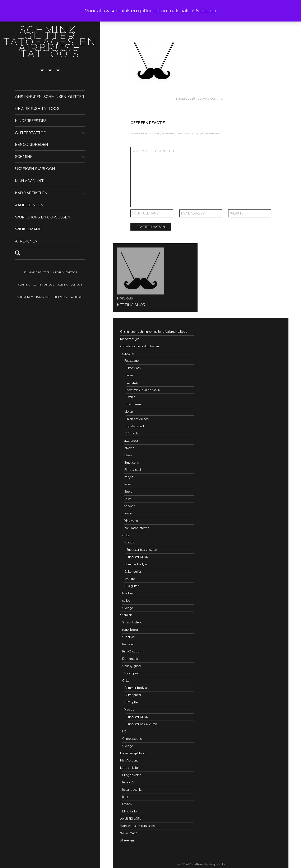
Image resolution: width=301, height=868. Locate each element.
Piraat (128, 484)
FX (124, 731)
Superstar (129, 637)
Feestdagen (132, 361)
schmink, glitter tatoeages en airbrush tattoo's (50, 42)
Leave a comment (211, 98)
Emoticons (132, 463)
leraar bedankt (132, 790)
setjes (126, 601)
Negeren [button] (206, 11)
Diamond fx (130, 659)
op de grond (135, 426)
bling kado (129, 811)
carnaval (132, 383)
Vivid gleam (132, 673)
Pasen (130, 375)
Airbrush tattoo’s (65, 272)
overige (129, 579)
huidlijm (128, 593)
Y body (129, 542)
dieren (129, 412)
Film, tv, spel (133, 470)
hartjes (129, 477)
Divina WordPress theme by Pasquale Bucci (201, 864)
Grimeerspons (132, 739)
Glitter (126, 535)
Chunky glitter (132, 666)
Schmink (24, 157)
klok (125, 797)
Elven (128, 455)
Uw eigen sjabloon (35, 169)
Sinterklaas (134, 368)
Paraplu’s (128, 782)
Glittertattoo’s (43, 285)
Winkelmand (28, 229)
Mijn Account (29, 181)
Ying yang (131, 521)
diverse (129, 448)
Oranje (131, 397)
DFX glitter (131, 586)
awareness (131, 441)
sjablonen (129, 354)
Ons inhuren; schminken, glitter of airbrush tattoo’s (154, 332)
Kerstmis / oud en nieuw (143, 390)
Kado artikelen (31, 193)
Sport (128, 492)
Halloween (134, 404)
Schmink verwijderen (69, 297)
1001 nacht (132, 433)
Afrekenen (26, 241)
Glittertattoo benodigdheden (140, 346)
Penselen (128, 644)
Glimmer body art (136, 564)
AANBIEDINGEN (29, 205)
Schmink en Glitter (36, 272)
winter (128, 513)
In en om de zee (138, 419)
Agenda (62, 285)
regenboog (130, 630)
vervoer (129, 506)
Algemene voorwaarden (34, 297)
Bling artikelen (132, 775)
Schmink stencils (134, 622)
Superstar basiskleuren (142, 550)
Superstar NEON (137, 557)
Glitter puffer (133, 572)
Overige (128, 608)
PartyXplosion (132, 651)
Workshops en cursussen (43, 217)
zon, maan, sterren (137, 528)
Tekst (128, 499)
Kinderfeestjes (31, 121)
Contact (77, 285)
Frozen (127, 804)
